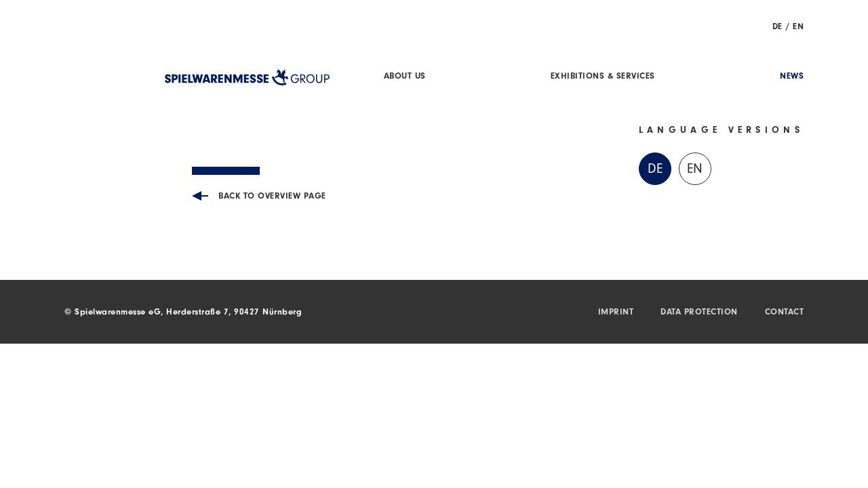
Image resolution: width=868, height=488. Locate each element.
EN (798, 27)
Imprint (616, 313)
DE (777, 27)
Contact (785, 313)
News (792, 77)
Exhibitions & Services (603, 77)
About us (405, 77)
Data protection (699, 313)
